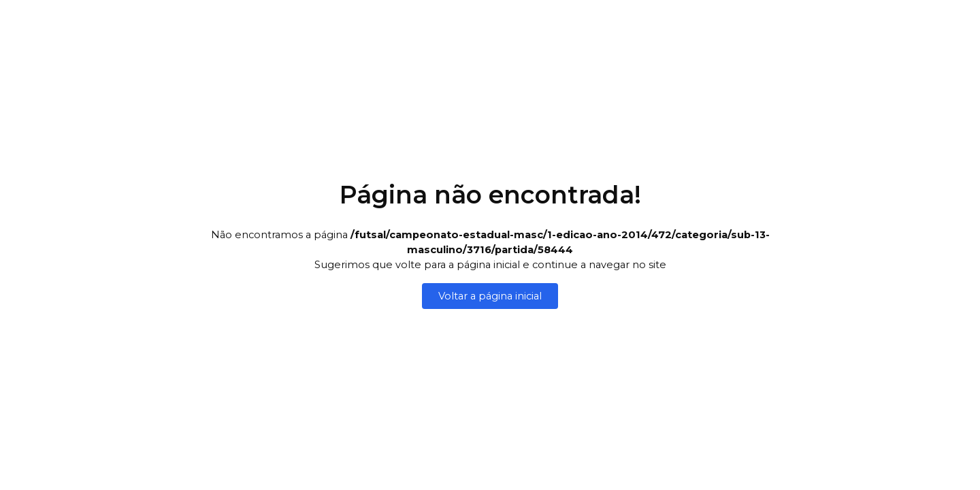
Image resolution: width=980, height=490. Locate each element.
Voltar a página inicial (490, 296)
